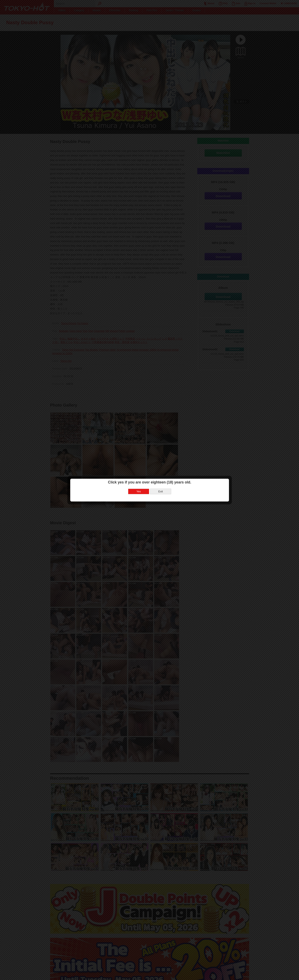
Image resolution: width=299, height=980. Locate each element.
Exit (161, 491)
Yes (139, 491)
